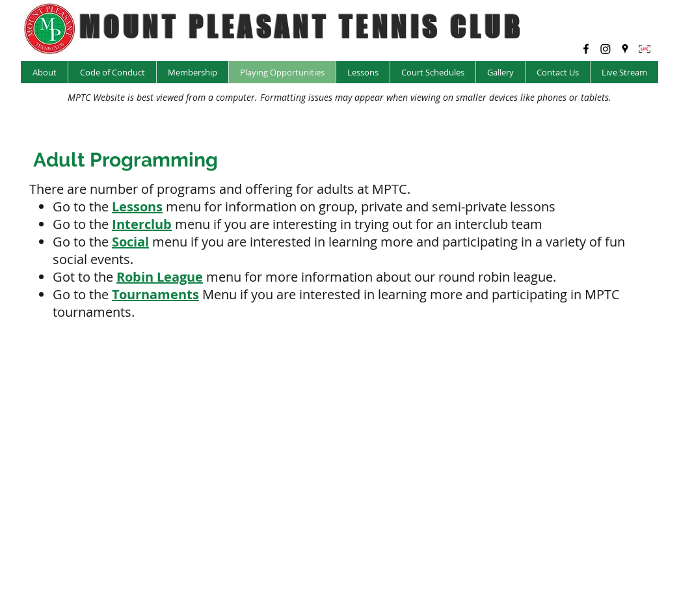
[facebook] (586, 49)
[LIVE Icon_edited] (645, 49)
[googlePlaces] (625, 49)
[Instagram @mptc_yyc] (606, 49)
